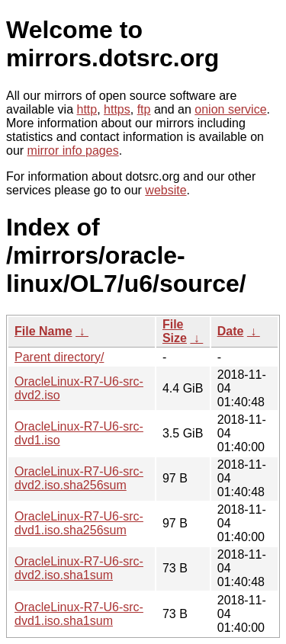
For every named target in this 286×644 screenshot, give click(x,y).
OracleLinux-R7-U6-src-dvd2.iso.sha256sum (79, 478)
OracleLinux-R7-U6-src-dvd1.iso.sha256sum (79, 523)
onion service (230, 109)
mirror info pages (73, 151)
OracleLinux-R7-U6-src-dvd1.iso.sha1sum (79, 614)
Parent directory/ (59, 357)
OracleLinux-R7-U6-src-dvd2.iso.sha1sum (79, 568)
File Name (43, 331)
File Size (175, 331)
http (87, 109)
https (117, 109)
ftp (144, 109)
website (165, 190)
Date (231, 331)
